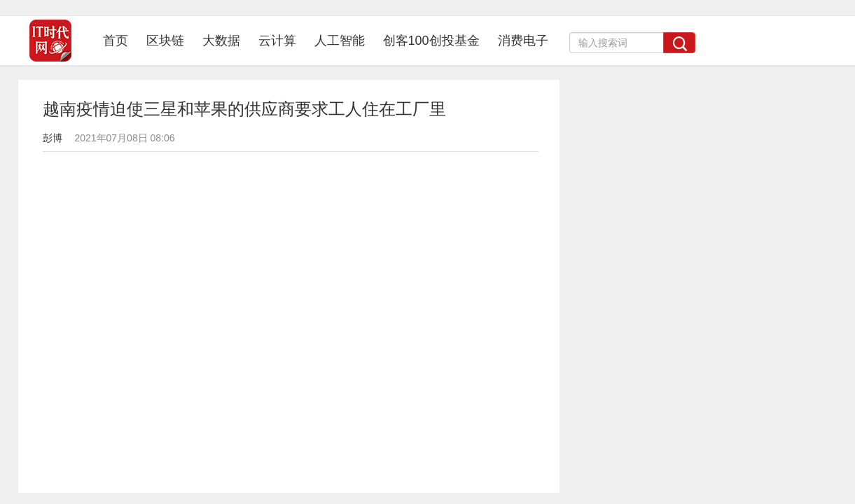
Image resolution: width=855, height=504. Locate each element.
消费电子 (523, 41)
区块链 (165, 41)
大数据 (221, 41)
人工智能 (340, 41)
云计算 (277, 41)
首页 (120, 40)
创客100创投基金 (431, 41)
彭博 (53, 138)
